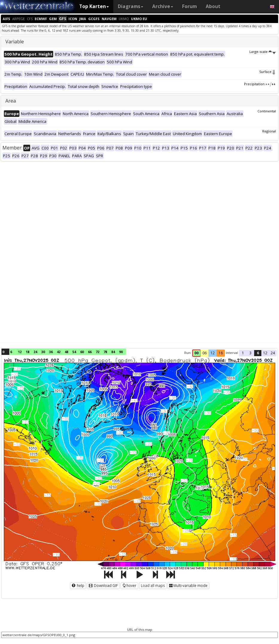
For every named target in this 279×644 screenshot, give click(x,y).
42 (59, 352)
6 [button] (258, 353)
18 (28, 352)
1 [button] (243, 353)
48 (66, 352)
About (213, 6)
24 (35, 352)
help (78, 586)
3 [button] (250, 353)
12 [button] (213, 353)
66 (90, 352)
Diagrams (131, 6)
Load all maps (153, 586)
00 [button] (196, 353)
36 (51, 352)
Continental (267, 111)
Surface (268, 72)
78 (105, 352)
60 (82, 352)
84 (113, 352)
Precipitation (260, 84)
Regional (269, 131)
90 (121, 352)
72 (97, 352)
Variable (15, 42)
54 (74, 352)
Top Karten (94, 6)
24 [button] (273, 353)
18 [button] (221, 353)
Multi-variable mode (188, 586)
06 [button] (205, 353)
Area (11, 101)
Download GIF (103, 586)
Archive (163, 6)
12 (20, 352)
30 (43, 352)
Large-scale (263, 52)
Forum (189, 6)
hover (129, 586)
